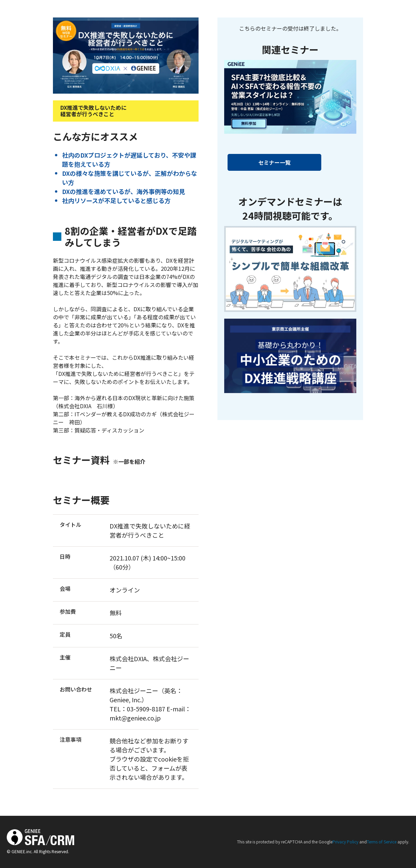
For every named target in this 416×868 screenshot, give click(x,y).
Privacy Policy (345, 842)
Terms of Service (382, 842)
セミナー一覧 (274, 162)
